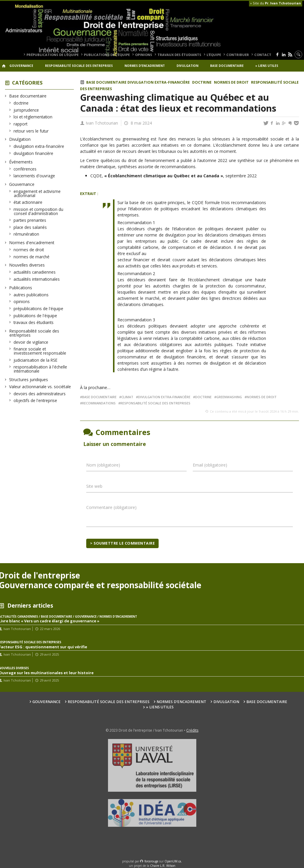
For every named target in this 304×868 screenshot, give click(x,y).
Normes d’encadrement (145, 66)
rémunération (26, 234)
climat (127, 397)
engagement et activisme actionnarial (37, 193)
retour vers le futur (31, 131)
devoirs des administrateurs (40, 394)
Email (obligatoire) (210, 465)
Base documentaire (227, 66)
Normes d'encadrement (32, 243)
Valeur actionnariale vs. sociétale (40, 387)
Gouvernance (21, 66)
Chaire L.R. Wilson (163, 866)
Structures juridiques (29, 380)
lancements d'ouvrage (34, 176)
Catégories (27, 83)
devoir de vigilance (31, 342)
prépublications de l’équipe (53, 55)
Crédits (192, 730)
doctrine (21, 103)
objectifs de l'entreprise (35, 400)
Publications (21, 288)
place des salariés (30, 227)
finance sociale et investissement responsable (40, 351)
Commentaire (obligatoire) (111, 507)
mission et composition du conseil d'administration (39, 211)
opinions (144, 55)
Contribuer (238, 55)
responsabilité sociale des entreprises (155, 403)
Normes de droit (262, 397)
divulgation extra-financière (39, 146)
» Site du (276, 3)
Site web (94, 486)
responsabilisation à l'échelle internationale (40, 369)
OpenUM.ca (173, 861)
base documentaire (99, 397)
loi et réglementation (33, 117)
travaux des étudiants (179, 55)
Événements (21, 162)
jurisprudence (26, 110)
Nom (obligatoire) (103, 465)
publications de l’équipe (107, 55)
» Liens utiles (267, 66)
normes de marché (32, 257)
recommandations (99, 403)
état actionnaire (28, 202)
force (151, 861)
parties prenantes (30, 220)
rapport (21, 124)
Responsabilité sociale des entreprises (79, 66)
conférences (25, 169)
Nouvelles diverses (27, 265)
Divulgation (187, 66)
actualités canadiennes (35, 272)
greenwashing (229, 397)
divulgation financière (34, 153)
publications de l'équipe (35, 316)
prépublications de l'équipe (39, 309)
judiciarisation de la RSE (36, 360)
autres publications (31, 295)
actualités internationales (37, 279)
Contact (263, 55)
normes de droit (29, 250)
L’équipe (214, 55)
